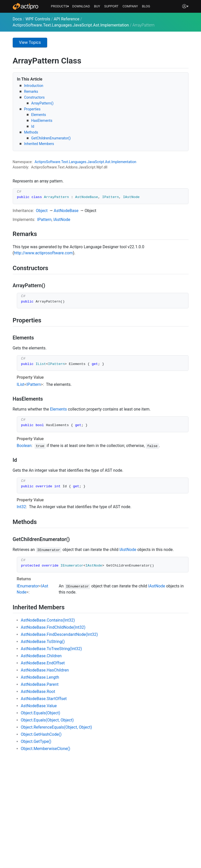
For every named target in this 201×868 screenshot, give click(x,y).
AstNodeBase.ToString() (43, 642)
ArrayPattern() (43, 103)
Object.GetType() (36, 741)
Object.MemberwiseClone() (46, 749)
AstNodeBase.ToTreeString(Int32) (51, 649)
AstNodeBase (66, 211)
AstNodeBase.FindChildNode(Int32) (53, 627)
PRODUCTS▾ (60, 6)
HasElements (42, 121)
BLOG (146, 6)
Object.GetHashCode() (41, 734)
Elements (39, 115)
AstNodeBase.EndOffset (43, 663)
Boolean (24, 446)
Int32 (21, 507)
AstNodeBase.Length (40, 677)
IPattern (44, 220)
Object (42, 211)
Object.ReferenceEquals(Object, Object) (57, 727)
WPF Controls (38, 19)
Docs (17, 19)
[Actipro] (25, 6)
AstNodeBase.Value (39, 706)
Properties (32, 109)
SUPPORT (111, 6)
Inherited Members (39, 144)
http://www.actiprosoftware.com (43, 253)
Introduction (34, 86)
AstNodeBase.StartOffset (44, 699)
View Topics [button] (30, 42)
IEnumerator (28, 586)
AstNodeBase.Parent (40, 684)
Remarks (31, 91)
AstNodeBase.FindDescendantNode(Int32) (59, 634)
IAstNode (62, 220)
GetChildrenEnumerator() (51, 138)
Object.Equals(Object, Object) (47, 720)
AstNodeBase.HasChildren (45, 670)
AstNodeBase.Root (38, 692)
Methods (31, 132)
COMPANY (130, 6)
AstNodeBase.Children (41, 656)
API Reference (67, 19)
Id (33, 126)
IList (21, 384)
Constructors (35, 97)
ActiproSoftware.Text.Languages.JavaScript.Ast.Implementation (71, 25)
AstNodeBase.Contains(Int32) (48, 620)
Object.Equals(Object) (41, 713)
